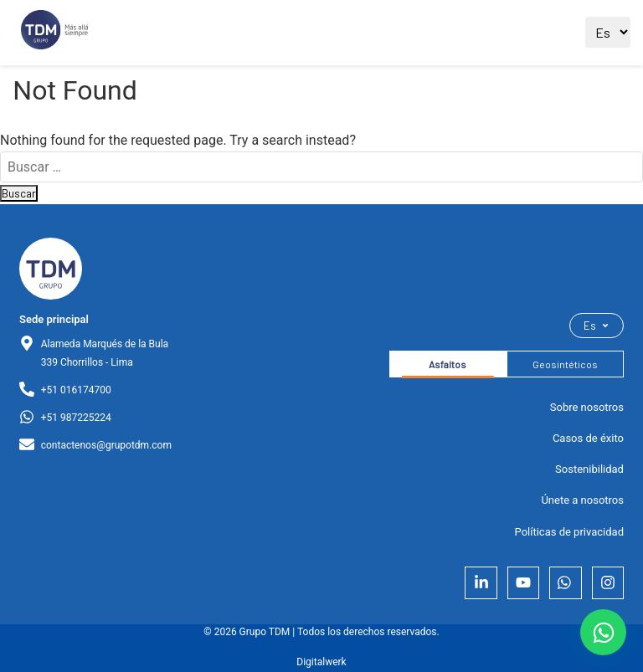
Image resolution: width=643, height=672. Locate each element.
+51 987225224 (76, 418)
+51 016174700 (76, 390)
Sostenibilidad (589, 469)
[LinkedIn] (481, 582)
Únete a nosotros (582, 500)
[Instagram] (608, 582)
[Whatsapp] (565, 582)
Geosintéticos (565, 364)
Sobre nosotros (587, 407)
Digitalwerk (321, 662)
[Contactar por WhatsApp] (603, 632)
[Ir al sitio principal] (54, 33)
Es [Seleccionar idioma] (597, 326)
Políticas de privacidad (569, 532)
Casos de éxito (588, 438)
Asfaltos (448, 364)
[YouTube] (523, 582)
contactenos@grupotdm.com (106, 445)
